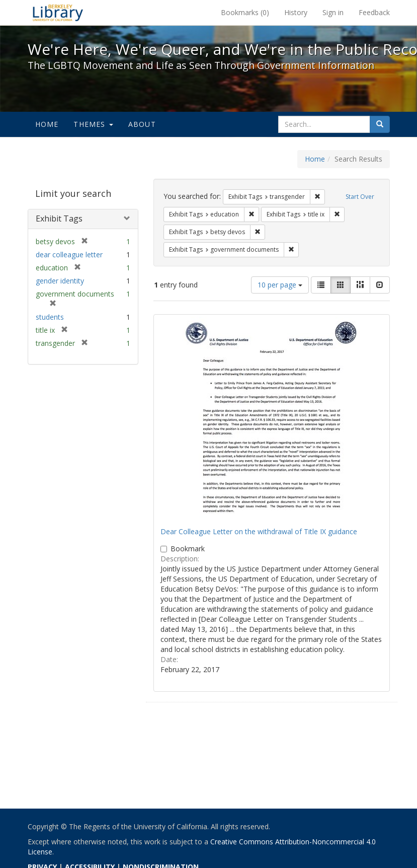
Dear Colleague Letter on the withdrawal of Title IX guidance (259, 531)
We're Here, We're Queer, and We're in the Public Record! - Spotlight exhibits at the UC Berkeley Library (58, 13)
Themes (93, 124)
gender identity (60, 281)
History (296, 12)
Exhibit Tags (59, 219)
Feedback (374, 12)
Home (47, 124)
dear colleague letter (69, 255)
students (50, 317)
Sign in (333, 12)
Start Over (360, 197)
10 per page (280, 285)
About (142, 124)
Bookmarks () (245, 12)
